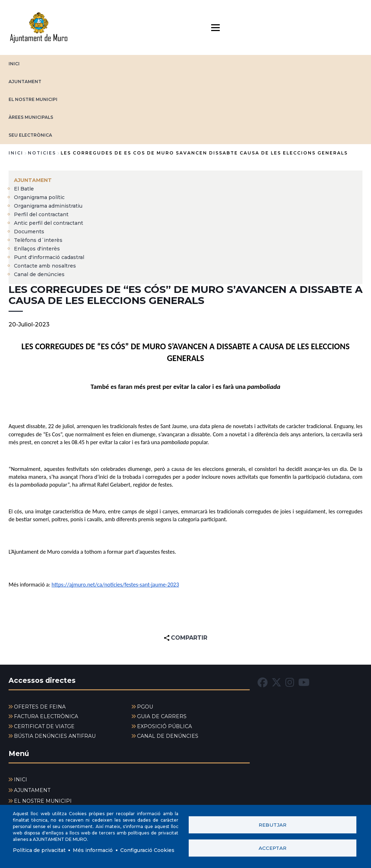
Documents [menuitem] (29, 232)
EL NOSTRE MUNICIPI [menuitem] (43, 801)
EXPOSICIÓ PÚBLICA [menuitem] (164, 726)
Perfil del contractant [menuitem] (41, 214)
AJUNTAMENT (25, 82)
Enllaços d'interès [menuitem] (37, 249)
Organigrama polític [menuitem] (39, 197)
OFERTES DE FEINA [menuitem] (40, 707)
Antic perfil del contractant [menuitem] (49, 223)
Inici (16, 153)
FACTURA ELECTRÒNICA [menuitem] (46, 716)
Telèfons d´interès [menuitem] (38, 240)
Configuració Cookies (147, 850)
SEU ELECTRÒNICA (30, 135)
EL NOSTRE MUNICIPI (33, 99)
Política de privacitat (39, 850)
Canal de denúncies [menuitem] (39, 274)
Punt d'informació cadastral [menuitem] (49, 257)
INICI (14, 64)
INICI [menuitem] (21, 780)
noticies (42, 153)
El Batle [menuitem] (24, 189)
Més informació (93, 850)
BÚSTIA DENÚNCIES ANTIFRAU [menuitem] (55, 736)
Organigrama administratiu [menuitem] (48, 206)
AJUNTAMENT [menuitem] (33, 180)
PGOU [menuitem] (145, 707)
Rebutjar (273, 825)
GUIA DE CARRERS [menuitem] (162, 716)
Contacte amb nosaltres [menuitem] (45, 266)
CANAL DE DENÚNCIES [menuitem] (168, 736)
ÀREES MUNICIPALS (31, 117)
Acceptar (273, 848)
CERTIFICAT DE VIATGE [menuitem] (44, 726)
